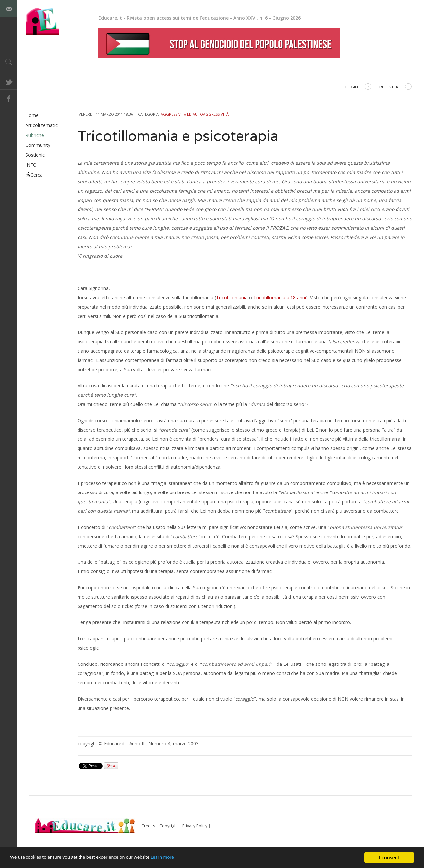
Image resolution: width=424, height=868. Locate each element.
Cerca (34, 175)
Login (358, 87)
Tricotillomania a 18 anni (280, 297)
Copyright (169, 826)
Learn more (183, 858)
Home (32, 115)
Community (38, 145)
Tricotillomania (232, 297)
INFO (31, 165)
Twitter (9, 81)
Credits (148, 826)
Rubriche (35, 135)
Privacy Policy (195, 826)
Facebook (9, 98)
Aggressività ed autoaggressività (195, 114)
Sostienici (36, 155)
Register (396, 87)
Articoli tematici (42, 125)
